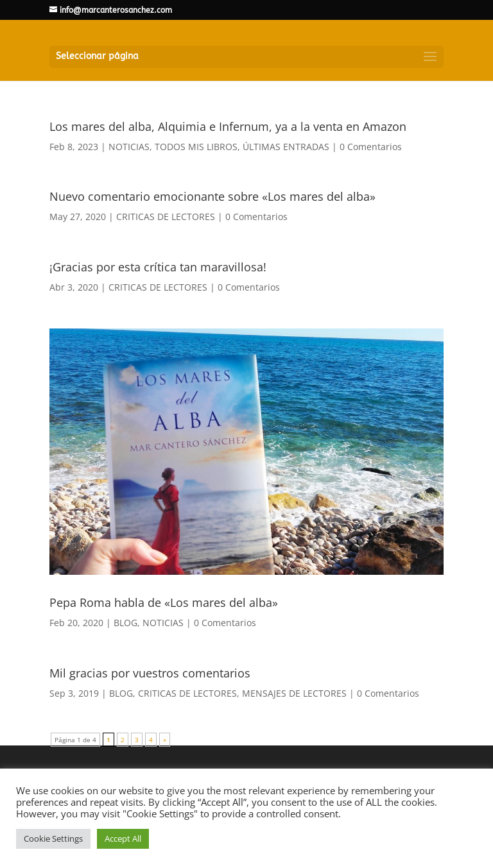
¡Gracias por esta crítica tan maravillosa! (158, 267)
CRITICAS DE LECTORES (166, 217)
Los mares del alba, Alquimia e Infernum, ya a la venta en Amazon (228, 126)
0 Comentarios (371, 147)
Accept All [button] (123, 838)
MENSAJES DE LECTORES (294, 693)
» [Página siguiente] (165, 740)
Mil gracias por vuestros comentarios (150, 673)
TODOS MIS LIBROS (196, 147)
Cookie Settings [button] (53, 838)
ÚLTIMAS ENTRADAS (286, 147)
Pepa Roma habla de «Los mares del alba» (164, 602)
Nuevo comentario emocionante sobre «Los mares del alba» (212, 196)
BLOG (125, 623)
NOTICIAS (129, 147)
